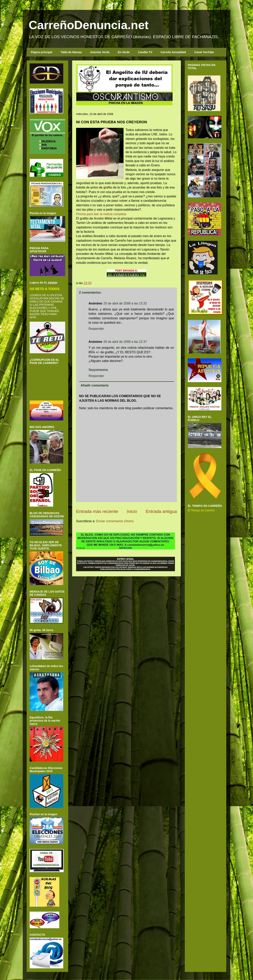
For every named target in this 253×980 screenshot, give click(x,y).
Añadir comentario (95, 385)
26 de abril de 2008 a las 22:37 (125, 342)
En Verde (124, 52)
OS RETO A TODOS (45, 289)
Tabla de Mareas (71, 52)
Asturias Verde (100, 52)
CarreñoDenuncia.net (89, 25)
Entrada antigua (161, 511)
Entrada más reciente (97, 511)
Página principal (42, 52)
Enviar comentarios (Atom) (115, 521)
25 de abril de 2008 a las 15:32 (125, 303)
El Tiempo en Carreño (201, 510)
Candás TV (145, 52)
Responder (96, 329)
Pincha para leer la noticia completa (101, 214)
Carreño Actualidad (173, 52)
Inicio (132, 511)
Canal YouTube (204, 52)
